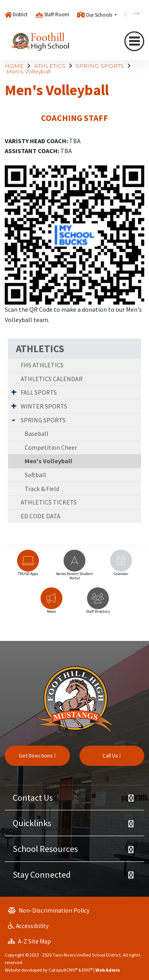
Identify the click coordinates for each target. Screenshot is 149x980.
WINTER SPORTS (44, 406)
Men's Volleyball (28, 71)
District (20, 14)
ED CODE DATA (41, 516)
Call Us (112, 756)
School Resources (45, 849)
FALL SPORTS (39, 392)
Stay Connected (42, 875)
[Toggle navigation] (134, 41)
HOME (14, 66)
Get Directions (37, 756)
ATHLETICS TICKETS (49, 502)
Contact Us (33, 798)
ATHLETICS (50, 66)
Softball (35, 475)
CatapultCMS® (63, 970)
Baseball (37, 433)
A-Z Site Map (29, 941)
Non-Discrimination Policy (49, 910)
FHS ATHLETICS (42, 365)
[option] (28, 567)
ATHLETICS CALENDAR (52, 379)
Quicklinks (32, 823)
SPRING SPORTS (100, 66)
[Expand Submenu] (14, 392)
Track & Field (42, 489)
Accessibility (28, 926)
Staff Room (57, 14)
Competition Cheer (51, 447)
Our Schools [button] (100, 15)
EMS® (87, 970)
